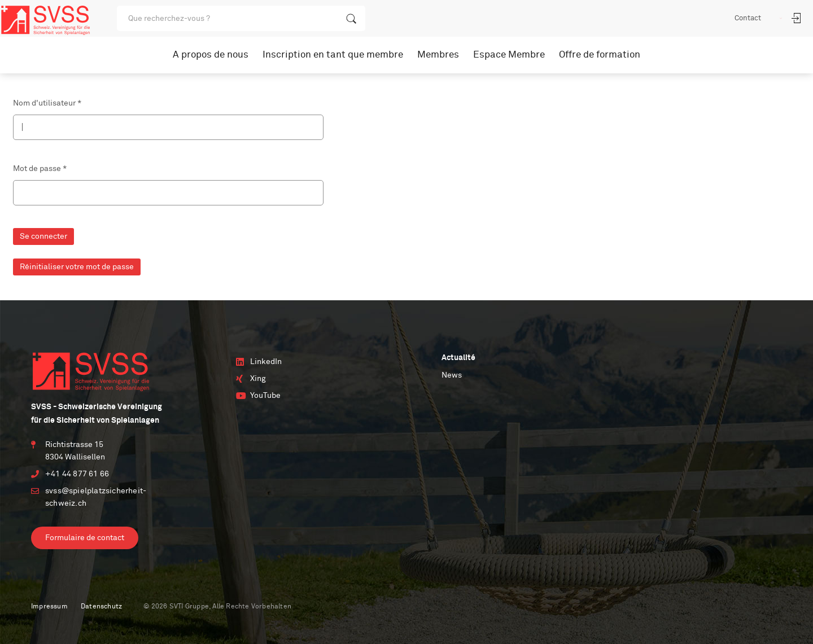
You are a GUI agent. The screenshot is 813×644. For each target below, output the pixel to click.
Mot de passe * (40, 169)
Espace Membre (509, 55)
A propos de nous (211, 55)
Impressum (49, 607)
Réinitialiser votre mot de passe (77, 267)
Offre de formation (600, 55)
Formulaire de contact (85, 538)
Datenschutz (101, 607)
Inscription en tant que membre (333, 55)
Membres (438, 55)
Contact (748, 18)
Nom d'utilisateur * (47, 103)
